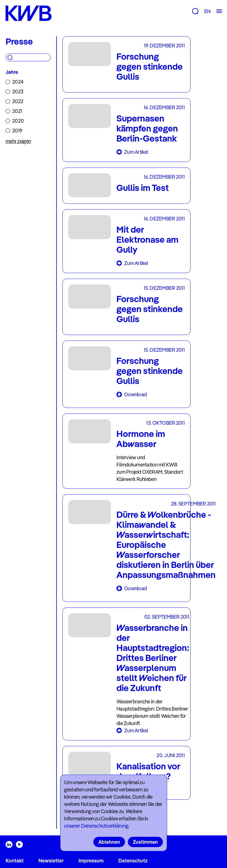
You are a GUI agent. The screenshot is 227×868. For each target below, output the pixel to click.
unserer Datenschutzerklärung (96, 826)
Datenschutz (133, 861)
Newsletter (51, 861)
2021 (17, 111)
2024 (18, 82)
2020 (18, 121)
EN (207, 11)
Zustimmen (145, 842)
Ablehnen (109, 842)
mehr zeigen (18, 141)
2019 (17, 131)
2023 (18, 92)
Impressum (91, 861)
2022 (18, 101)
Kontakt (15, 861)
